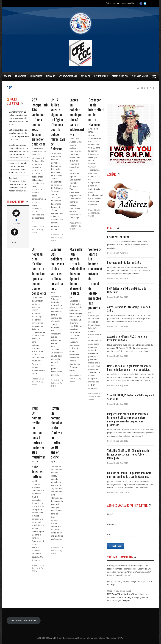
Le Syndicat (21, 76)
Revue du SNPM (101, 76)
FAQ (129, 597)
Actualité (86, 76)
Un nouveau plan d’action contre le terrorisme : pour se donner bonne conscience (39, 271)
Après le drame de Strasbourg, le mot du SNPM (129, 309)
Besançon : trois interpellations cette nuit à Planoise (98, 112)
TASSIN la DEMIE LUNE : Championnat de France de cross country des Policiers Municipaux (128, 454)
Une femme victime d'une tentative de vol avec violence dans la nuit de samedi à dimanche (19, 151)
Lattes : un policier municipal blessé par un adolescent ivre (77, 117)
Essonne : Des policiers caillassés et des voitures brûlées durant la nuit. (57, 269)
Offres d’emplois (120, 76)
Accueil (8, 76)
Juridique (50, 76)
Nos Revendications (68, 76)
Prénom (111, 524)
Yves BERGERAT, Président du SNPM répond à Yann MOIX (131, 397)
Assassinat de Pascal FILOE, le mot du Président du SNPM (127, 338)
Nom (110, 514)
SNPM (35, 232)
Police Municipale (13, 101)
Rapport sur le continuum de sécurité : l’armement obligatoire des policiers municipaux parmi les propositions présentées (127, 419)
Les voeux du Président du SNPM (124, 262)
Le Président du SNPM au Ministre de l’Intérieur (127, 290)
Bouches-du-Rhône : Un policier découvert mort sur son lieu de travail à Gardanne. (129, 475)
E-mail (111, 535)
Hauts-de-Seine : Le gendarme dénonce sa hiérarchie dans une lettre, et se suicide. (129, 368)
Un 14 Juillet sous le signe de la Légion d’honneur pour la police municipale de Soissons (58, 124)
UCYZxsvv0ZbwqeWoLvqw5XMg (122, 594)
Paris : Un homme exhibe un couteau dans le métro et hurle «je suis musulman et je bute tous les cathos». (39, 442)
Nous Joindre (36, 76)
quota (124, 572)
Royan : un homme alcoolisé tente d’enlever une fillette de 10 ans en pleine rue (57, 435)
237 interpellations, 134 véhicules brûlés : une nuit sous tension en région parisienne (42, 122)
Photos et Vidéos (140, 76)
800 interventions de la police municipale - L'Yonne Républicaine (19, 133)
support (128, 600)
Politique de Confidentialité (24, 621)
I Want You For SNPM (118, 237)
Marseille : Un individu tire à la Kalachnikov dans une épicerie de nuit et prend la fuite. (78, 271)
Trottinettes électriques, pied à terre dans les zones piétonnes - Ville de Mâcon (18, 184)
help (113, 585)
